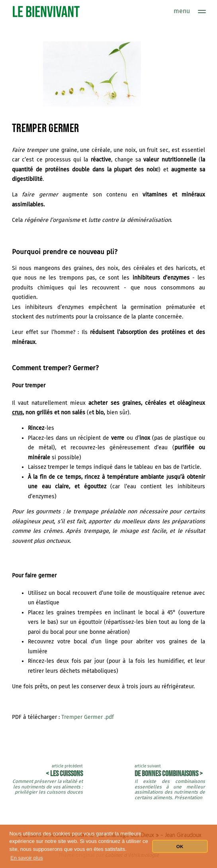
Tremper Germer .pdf (88, 717)
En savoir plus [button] (27, 858)
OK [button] (180, 846)
